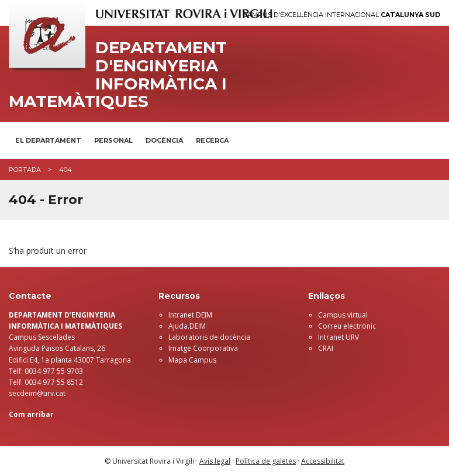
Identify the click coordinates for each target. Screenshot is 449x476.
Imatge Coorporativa (203, 348)
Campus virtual (343, 315)
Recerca (212, 140)
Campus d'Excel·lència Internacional (342, 15)
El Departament (48, 140)
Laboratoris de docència (209, 337)
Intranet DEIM (190, 315)
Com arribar (31, 414)
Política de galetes (266, 461)
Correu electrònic (347, 326)
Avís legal (215, 461)
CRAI (326, 348)
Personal (113, 140)
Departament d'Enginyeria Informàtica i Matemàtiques (118, 75)
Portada (25, 170)
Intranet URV (339, 337)
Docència (164, 140)
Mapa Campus (192, 360)
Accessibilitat (323, 461)
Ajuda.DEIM (187, 326)
